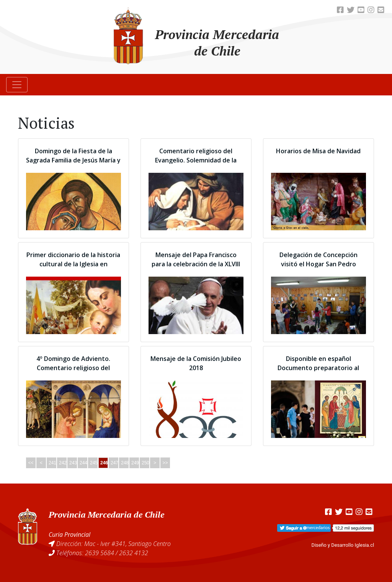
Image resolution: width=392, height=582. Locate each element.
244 (83, 463)
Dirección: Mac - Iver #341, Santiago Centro (114, 544)
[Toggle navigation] (17, 85)
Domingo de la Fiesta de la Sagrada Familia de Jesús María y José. (73, 160)
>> (165, 463)
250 (145, 463)
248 (125, 463)
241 (52, 463)
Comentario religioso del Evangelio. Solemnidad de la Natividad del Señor (196, 160)
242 (63, 463)
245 (94, 463)
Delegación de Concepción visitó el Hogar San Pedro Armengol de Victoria (318, 264)
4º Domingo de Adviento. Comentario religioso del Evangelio (73, 368)
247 (114, 463)
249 (135, 463)
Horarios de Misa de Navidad (318, 151)
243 (73, 463)
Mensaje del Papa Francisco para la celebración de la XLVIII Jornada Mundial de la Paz (196, 264)
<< (31, 463)
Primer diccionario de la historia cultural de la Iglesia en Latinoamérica (73, 264)
